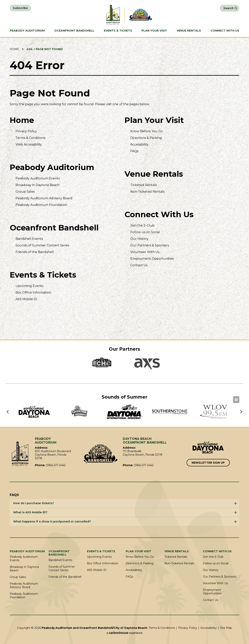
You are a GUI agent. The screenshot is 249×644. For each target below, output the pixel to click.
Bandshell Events (29, 239)
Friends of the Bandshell (35, 252)
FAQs (134, 151)
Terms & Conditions (30, 138)
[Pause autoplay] (236, 400)
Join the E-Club (142, 225)
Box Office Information (33, 292)
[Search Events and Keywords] (228, 8)
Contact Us (139, 265)
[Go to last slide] (8, 412)
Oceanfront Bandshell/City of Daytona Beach (101, 454)
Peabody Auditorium (27, 31)
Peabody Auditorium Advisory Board (44, 198)
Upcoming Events (29, 286)
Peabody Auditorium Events (38, 178)
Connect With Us (225, 31)
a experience (125, 633)
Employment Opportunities (152, 259)
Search (236, 8)
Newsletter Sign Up (208, 463)
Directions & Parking (146, 138)
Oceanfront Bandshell (74, 31)
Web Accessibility (29, 144)
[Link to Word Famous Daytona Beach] (208, 448)
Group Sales (25, 192)
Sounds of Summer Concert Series (42, 245)
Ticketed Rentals (144, 185)
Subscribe (20, 8)
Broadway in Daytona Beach (38, 185)
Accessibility (139, 144)
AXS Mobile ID (26, 299)
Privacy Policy (26, 131)
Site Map (226, 628)
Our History (139, 239)
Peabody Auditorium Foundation (41, 205)
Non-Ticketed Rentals (147, 192)
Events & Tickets (118, 31)
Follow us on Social (145, 232)
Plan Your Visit (154, 31)
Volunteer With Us (145, 252)
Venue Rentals (189, 31)
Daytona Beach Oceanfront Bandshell (142, 15)
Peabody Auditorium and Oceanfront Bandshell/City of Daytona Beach (107, 15)
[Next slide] (241, 412)
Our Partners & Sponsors (150, 245)
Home (14, 49)
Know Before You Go (147, 131)
